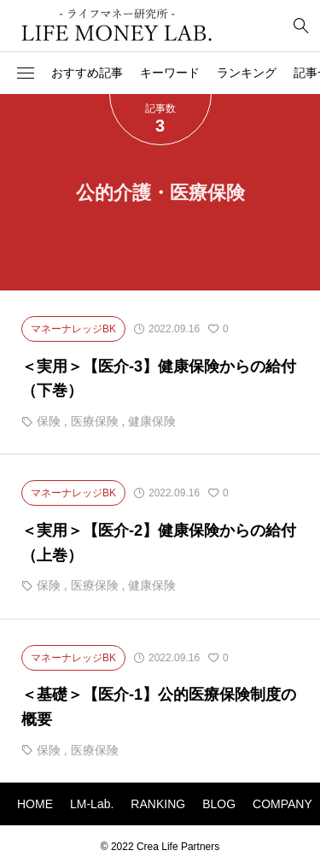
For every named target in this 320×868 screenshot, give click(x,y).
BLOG (219, 804)
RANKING (158, 804)
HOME (35, 804)
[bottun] (301, 26)
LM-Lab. (92, 804)
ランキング (247, 73)
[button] (26, 73)
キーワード (170, 73)
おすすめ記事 (87, 73)
